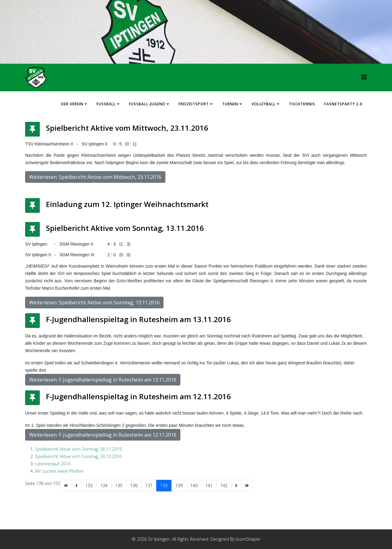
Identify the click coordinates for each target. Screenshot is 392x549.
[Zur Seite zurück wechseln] (76, 486)
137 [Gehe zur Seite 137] (149, 485)
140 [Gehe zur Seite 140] (194, 485)
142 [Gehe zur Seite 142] (224, 485)
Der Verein (72, 104)
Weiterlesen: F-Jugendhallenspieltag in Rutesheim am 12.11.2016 (103, 435)
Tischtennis (302, 104)
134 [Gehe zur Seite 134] (104, 485)
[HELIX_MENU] (364, 77)
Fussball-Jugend (147, 104)
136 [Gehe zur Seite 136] (134, 485)
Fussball (106, 104)
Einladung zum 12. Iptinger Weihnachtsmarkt (127, 204)
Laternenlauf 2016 (53, 464)
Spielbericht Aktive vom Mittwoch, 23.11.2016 (127, 128)
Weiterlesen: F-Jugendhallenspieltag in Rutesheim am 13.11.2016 (103, 380)
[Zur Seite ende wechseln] (247, 486)
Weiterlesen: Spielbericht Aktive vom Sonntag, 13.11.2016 (94, 303)
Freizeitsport (194, 104)
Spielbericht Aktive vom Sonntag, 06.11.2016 (78, 449)
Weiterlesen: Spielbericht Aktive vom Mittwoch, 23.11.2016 (95, 177)
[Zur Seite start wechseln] (66, 486)
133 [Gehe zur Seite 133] (89, 485)
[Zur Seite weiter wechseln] (236, 486)
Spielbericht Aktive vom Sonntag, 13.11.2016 (125, 228)
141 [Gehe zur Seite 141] (209, 485)
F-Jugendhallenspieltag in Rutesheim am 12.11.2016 (138, 396)
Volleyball (264, 104)
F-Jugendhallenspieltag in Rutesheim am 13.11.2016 (138, 319)
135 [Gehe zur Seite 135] (119, 485)
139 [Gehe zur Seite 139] (179, 485)
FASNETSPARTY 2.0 (343, 104)
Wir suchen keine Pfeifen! (59, 471)
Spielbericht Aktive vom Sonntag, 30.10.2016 (78, 456)
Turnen (230, 104)
